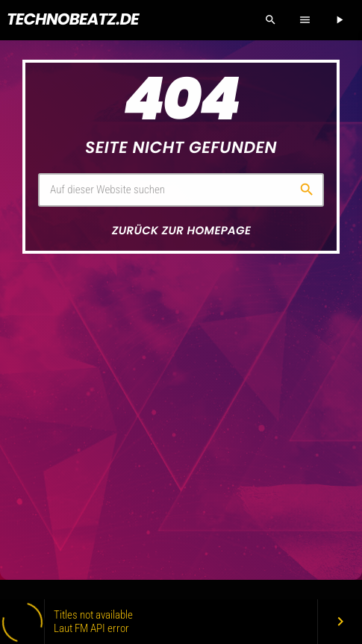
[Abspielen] (339, 20)
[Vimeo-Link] (73, 20)
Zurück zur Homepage (181, 231)
